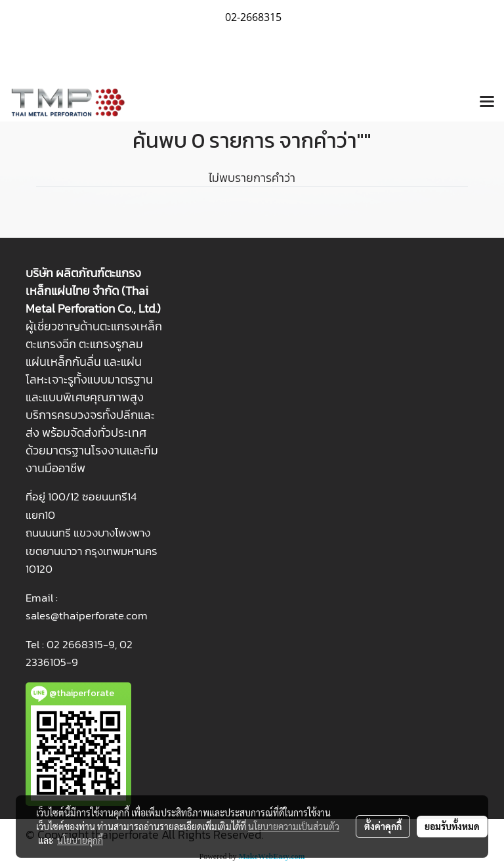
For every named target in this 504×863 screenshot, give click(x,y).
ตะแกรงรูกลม (111, 344)
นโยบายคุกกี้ (80, 840)
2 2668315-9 (84, 644)
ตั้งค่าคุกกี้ (383, 826)
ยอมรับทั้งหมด (452, 826)
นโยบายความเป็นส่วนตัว (294, 826)
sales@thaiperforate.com (87, 615)
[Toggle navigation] (487, 102)
